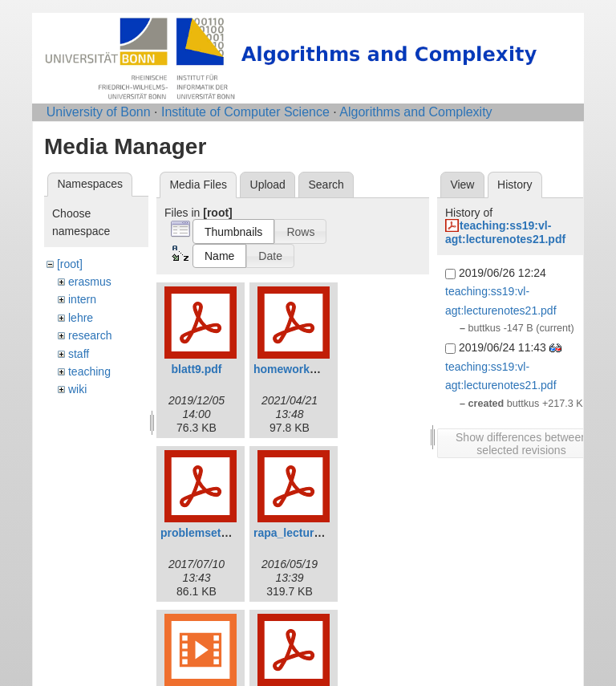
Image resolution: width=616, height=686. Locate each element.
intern (82, 299)
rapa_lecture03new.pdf (314, 533)
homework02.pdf (298, 369)
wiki (77, 389)
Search (326, 185)
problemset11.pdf (207, 533)
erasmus (90, 282)
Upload (268, 185)
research (90, 335)
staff (79, 354)
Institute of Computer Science (245, 112)
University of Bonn (99, 112)
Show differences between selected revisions (521, 444)
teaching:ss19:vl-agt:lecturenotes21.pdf (505, 232)
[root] (70, 264)
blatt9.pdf (197, 369)
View (462, 185)
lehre (81, 318)
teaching (89, 371)
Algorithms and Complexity (415, 112)
